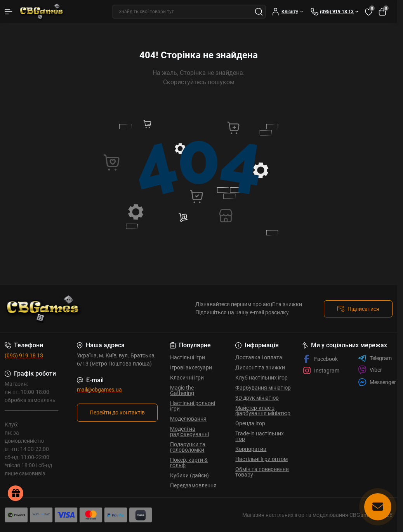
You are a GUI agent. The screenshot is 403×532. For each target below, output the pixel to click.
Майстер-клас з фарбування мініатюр (263, 411)
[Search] (259, 12)
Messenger (377, 382)
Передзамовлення (193, 485)
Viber (370, 370)
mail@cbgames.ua (99, 390)
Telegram (375, 358)
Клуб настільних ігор (261, 378)
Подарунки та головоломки (188, 447)
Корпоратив (251, 449)
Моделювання (188, 419)
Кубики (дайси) (189, 475)
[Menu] (9, 12)
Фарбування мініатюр (263, 388)
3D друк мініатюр (257, 398)
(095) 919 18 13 (24, 355)
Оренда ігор (250, 423)
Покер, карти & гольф (189, 463)
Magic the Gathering (182, 390)
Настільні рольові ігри (193, 406)
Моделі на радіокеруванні (189, 431)
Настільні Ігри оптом (261, 459)
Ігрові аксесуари (191, 367)
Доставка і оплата (259, 357)
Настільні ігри (188, 357)
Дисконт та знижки (260, 367)
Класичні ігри (187, 378)
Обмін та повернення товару (262, 472)
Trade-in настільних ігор (260, 436)
